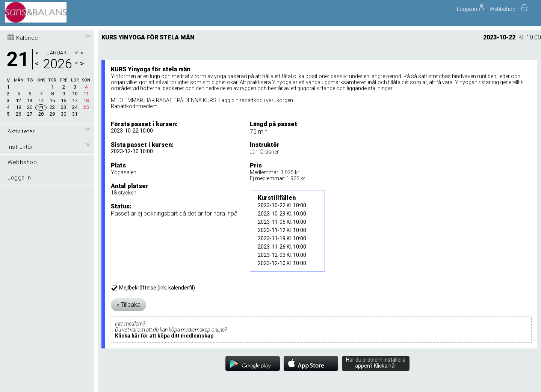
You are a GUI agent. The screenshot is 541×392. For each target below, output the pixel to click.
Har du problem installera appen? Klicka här (376, 363)
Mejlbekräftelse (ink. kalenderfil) (153, 288)
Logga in (19, 178)
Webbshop (502, 9)
